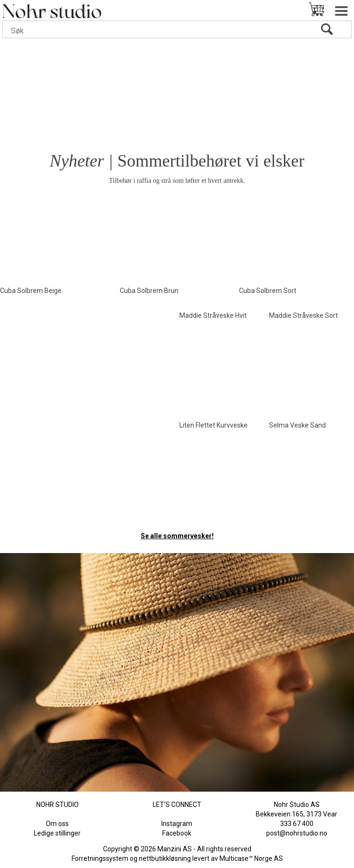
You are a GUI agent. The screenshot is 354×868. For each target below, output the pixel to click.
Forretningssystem (100, 858)
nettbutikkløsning (165, 858)
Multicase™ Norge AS (251, 858)
